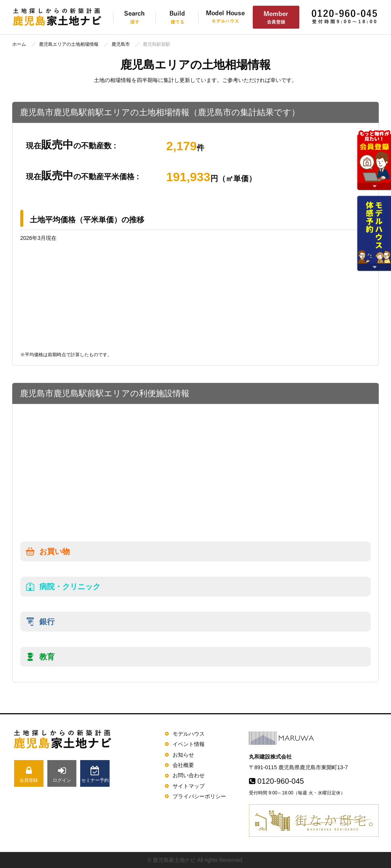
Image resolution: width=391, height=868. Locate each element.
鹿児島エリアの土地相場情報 (69, 44)
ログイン (62, 774)
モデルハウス (189, 734)
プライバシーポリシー (199, 796)
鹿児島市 (121, 44)
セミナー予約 (95, 774)
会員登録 (29, 774)
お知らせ (183, 755)
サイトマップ (189, 786)
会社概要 (183, 765)
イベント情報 (189, 744)
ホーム (19, 44)
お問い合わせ (189, 775)
